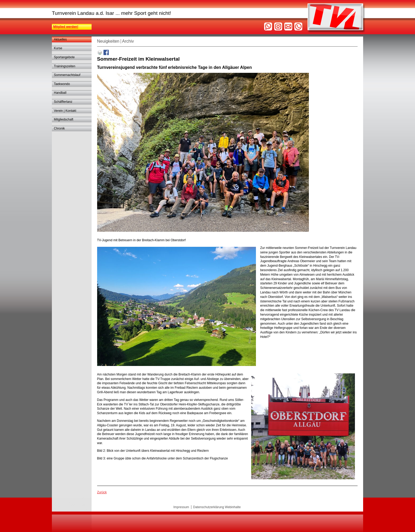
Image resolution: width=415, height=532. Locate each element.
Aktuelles (60, 39)
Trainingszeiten (65, 66)
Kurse (58, 48)
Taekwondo (62, 84)
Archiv (128, 41)
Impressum (181, 507)
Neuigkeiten (108, 41)
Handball (60, 93)
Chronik (59, 128)
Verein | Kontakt (65, 111)
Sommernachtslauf (67, 75)
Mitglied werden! (66, 27)
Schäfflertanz (63, 102)
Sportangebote (64, 57)
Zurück (102, 492)
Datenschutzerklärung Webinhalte (217, 507)
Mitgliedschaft (64, 119)
